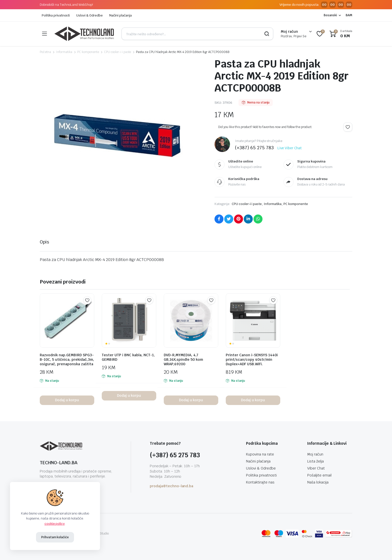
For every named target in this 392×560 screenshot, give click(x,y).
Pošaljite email (319, 475)
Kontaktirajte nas (260, 482)
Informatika (64, 52)
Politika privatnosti (56, 15)
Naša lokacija (318, 482)
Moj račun (315, 454)
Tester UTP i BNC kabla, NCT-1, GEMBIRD (128, 357)
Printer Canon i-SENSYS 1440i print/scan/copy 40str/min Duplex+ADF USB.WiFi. (252, 359)
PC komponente (88, 52)
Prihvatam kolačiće (55, 537)
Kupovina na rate (260, 454)
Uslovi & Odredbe (89, 15)
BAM (349, 15)
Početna (45, 52)
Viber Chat (316, 468)
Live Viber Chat (290, 148)
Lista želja (315, 461)
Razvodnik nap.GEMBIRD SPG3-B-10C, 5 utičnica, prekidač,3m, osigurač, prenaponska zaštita (67, 359)
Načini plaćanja (120, 15)
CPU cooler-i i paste (117, 52)
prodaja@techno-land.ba (171, 486)
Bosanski (330, 15)
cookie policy (55, 524)
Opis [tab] (44, 242)
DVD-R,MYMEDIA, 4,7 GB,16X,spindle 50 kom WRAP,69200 (183, 359)
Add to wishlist (348, 127)
